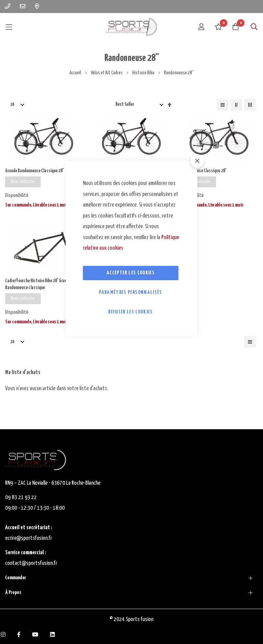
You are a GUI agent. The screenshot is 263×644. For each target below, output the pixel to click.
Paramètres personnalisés (130, 292)
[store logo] (131, 27)
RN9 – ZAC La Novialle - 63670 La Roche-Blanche (53, 483)
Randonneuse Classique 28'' (204, 171)
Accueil (76, 73)
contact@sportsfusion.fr (32, 563)
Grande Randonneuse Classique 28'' (36, 171)
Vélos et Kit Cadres (107, 73)
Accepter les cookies (131, 273)
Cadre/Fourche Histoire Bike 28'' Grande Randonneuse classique (40, 285)
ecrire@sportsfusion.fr (29, 538)
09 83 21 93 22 (21, 498)
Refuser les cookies (131, 312)
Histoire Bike (144, 73)
